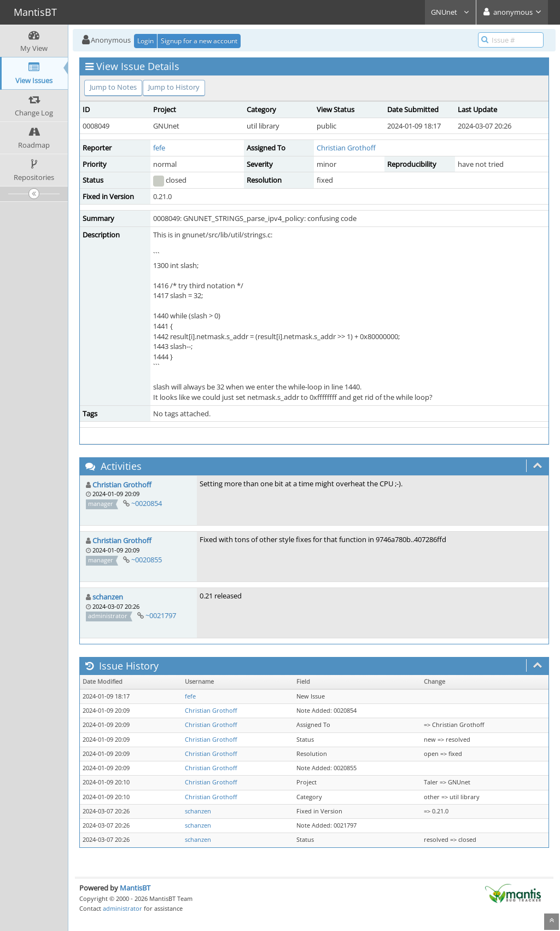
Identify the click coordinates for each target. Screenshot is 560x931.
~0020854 (147, 503)
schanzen (108, 597)
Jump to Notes (113, 87)
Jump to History (174, 87)
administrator (122, 908)
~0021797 (161, 615)
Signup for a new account (199, 41)
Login (145, 41)
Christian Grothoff (346, 148)
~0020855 (147, 560)
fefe (159, 148)
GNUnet (450, 12)
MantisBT (135, 888)
